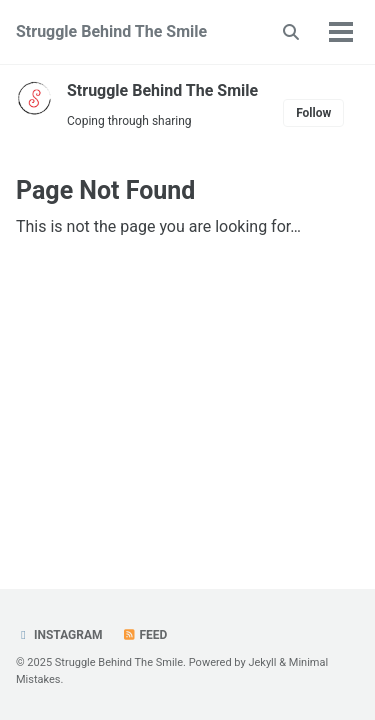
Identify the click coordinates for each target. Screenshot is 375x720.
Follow (313, 113)
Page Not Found (105, 190)
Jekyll (262, 662)
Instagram (59, 635)
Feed (145, 635)
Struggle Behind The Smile (111, 31)
